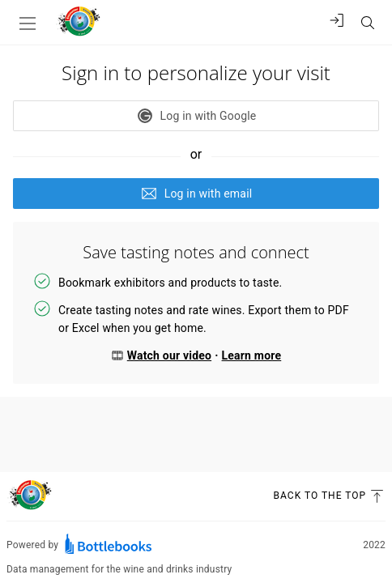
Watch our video (161, 355)
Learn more (252, 355)
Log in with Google (196, 116)
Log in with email (196, 194)
